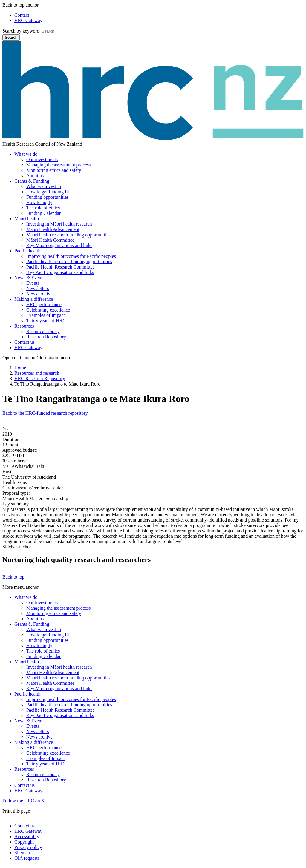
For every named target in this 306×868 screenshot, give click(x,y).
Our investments (42, 159)
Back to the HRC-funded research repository (45, 413)
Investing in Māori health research (59, 224)
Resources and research (37, 373)
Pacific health (27, 251)
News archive (39, 294)
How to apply (39, 202)
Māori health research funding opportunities (68, 235)
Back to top (13, 577)
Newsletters (38, 288)
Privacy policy (28, 847)
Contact (22, 15)
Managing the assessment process (59, 165)
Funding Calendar (43, 213)
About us (35, 176)
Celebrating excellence (48, 310)
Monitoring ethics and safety (54, 170)
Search (11, 37)
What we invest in (44, 186)
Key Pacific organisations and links (60, 272)
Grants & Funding (32, 181)
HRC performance (44, 305)
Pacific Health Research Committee (61, 267)
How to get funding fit (48, 192)
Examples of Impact (46, 315)
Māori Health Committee (50, 240)
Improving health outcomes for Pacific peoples (71, 256)
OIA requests (27, 858)
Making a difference (34, 299)
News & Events (29, 278)
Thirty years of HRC (46, 321)
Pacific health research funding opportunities (69, 262)
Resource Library (43, 331)
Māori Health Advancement (53, 229)
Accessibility (27, 837)
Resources (24, 326)
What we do (26, 154)
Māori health (27, 219)
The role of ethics (43, 208)
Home (20, 368)
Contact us (25, 342)
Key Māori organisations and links (59, 245)
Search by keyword (21, 31)
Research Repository (46, 337)
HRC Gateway (28, 20)
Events (33, 283)
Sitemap (22, 853)
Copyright (24, 842)
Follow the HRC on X (23, 801)
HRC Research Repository (40, 379)
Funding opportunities (48, 197)
